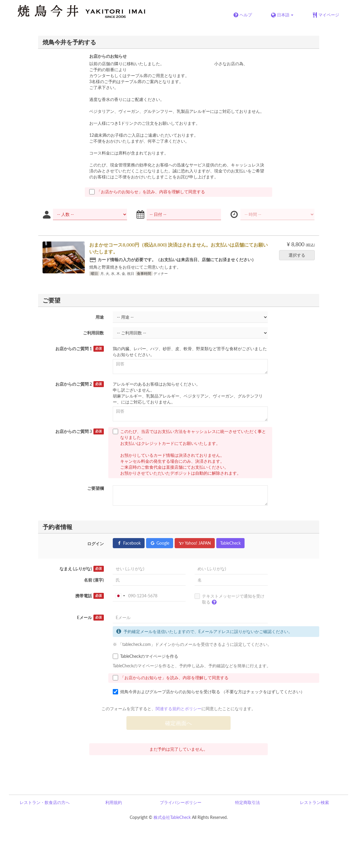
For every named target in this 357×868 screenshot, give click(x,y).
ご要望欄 (95, 488)
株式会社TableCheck (172, 817)
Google (160, 543)
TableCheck (230, 543)
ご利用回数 (93, 333)
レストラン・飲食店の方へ (45, 802)
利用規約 (114, 802)
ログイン (95, 544)
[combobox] (120, 596)
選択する (299, 255)
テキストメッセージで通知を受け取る (230, 600)
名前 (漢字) (94, 580)
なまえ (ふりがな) (82, 569)
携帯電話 (90, 596)
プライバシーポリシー (181, 802)
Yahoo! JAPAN (195, 543)
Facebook (129, 543)
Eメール (90, 618)
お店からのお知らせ (108, 56)
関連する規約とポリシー (178, 709)
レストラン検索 (314, 802)
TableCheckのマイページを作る (145, 656)
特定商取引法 (248, 802)
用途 (100, 317)
